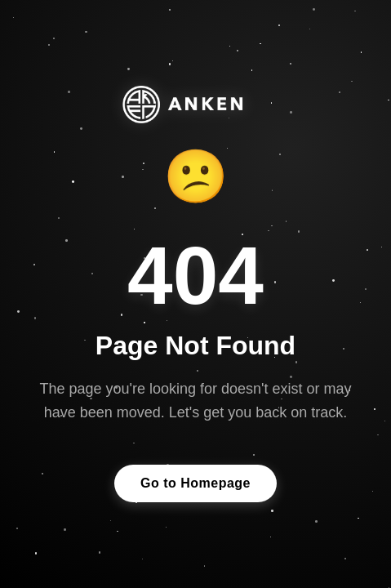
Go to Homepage (195, 484)
